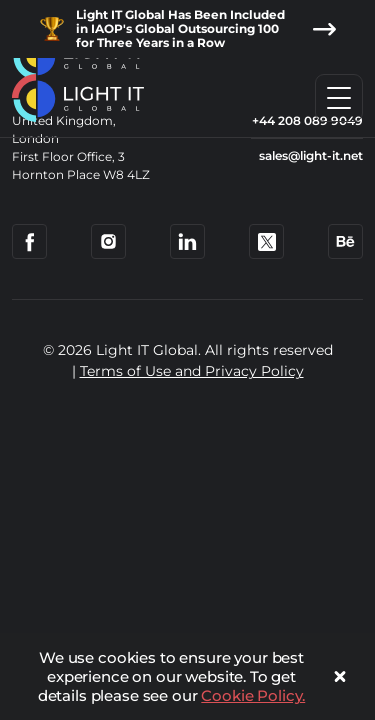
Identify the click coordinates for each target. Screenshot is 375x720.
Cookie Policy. (253, 695)
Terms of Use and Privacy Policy (192, 371)
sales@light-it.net (311, 155)
